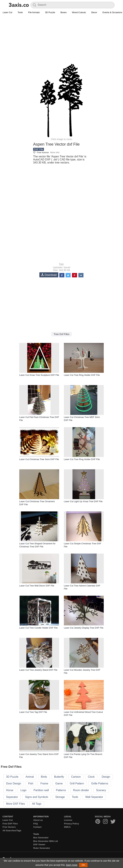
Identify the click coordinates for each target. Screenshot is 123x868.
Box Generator (41, 838)
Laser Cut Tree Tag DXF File (33, 712)
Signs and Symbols (37, 797)
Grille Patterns (100, 783)
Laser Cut (7, 12)
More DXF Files (15, 804)
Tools (20, 12)
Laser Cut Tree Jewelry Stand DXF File (38, 670)
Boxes (64, 12)
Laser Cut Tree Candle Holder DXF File (38, 628)
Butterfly (59, 777)
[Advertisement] (62, 40)
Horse (10, 790)
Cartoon (76, 777)
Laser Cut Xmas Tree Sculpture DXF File (39, 375)
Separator (12, 797)
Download (49, 275)
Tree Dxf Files (62, 334)
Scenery (101, 790)
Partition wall (41, 790)
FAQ (36, 824)
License (68, 820)
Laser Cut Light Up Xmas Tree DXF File (83, 501)
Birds (44, 777)
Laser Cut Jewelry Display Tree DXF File (84, 628)
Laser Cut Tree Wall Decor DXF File (37, 586)
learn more (72, 865)
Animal (30, 777)
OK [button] (83, 865)
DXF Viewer (39, 844)
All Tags (37, 804)
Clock (91, 777)
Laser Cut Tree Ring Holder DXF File (82, 375)
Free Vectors (9, 827)
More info (55, 152)
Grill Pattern (77, 783)
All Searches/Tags (12, 831)
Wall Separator (94, 797)
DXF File (39, 149)
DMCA (67, 827)
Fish (31, 783)
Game (59, 783)
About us (38, 820)
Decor (94, 12)
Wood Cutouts (79, 12)
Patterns (61, 790)
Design (106, 777)
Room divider (81, 790)
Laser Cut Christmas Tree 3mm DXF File (39, 459)
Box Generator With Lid (46, 841)
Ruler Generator (42, 848)
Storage (60, 797)
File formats (34, 12)
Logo (23, 790)
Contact (37, 827)
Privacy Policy (71, 824)
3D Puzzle (50, 12)
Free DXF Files (10, 824)
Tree (61, 264)
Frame (44, 783)
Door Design (14, 783)
